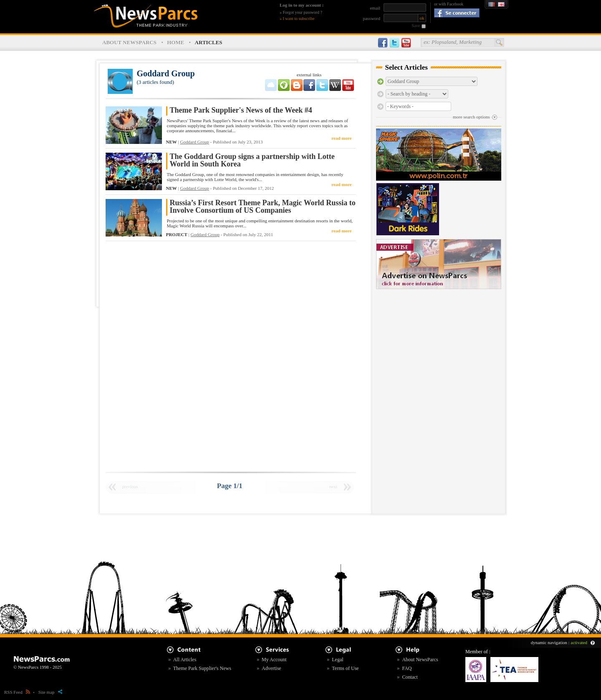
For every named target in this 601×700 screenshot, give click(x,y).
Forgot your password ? (303, 12)
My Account (274, 660)
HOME (176, 42)
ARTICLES (209, 42)
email (375, 8)
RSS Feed (17, 692)
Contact (410, 677)
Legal (337, 660)
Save (416, 26)
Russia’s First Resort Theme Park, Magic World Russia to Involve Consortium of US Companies (263, 207)
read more (341, 138)
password (371, 18)
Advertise (271, 668)
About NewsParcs (420, 660)
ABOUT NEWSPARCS (129, 42)
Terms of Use (345, 668)
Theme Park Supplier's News (202, 668)
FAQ (407, 668)
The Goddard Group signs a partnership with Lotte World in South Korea (252, 160)
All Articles (185, 660)
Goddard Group (194, 142)
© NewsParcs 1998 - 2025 (38, 667)
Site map (50, 692)
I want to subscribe (299, 19)
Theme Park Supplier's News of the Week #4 (241, 110)
